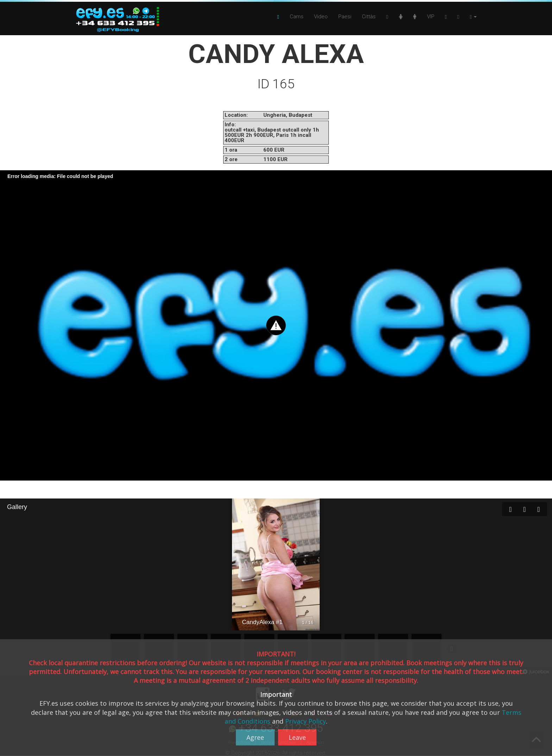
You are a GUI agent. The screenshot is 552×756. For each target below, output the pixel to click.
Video (321, 17)
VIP (431, 17)
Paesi (345, 17)
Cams (297, 17)
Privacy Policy (306, 721)
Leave (297, 737)
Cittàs (369, 17)
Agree (255, 737)
